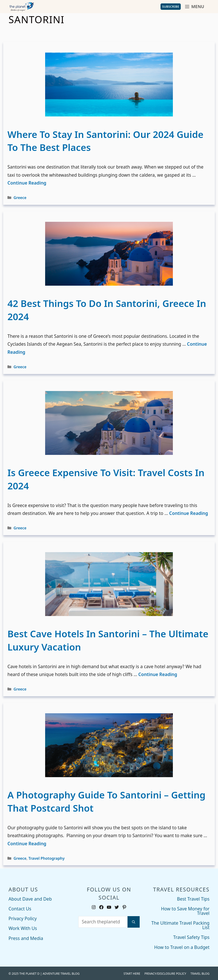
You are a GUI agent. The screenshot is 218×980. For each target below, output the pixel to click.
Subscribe (171, 6)
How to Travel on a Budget (182, 947)
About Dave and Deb (30, 898)
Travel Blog (200, 973)
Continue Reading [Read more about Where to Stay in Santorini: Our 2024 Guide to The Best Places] (27, 182)
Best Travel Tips (193, 898)
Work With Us (23, 928)
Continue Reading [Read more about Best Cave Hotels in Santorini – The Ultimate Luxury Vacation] (158, 674)
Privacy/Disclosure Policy (165, 973)
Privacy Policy (23, 918)
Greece (20, 197)
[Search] (134, 921)
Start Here (132, 973)
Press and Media (26, 938)
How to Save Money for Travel (185, 911)
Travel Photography (47, 858)
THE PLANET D (29, 973)
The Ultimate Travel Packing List (180, 925)
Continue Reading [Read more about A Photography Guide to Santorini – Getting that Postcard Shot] (27, 843)
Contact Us (20, 908)
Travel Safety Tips (191, 937)
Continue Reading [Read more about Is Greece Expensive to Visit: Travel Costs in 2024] (189, 513)
